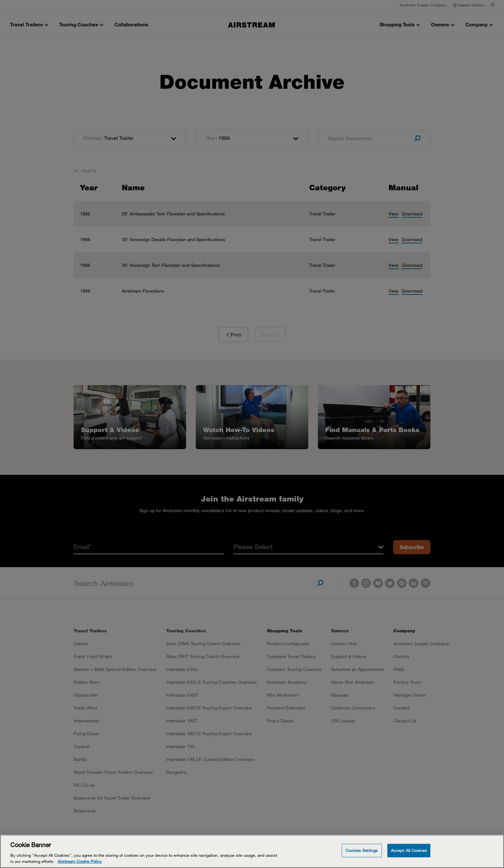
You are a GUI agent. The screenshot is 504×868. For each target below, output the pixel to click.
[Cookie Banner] (252, 851)
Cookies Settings (362, 850)
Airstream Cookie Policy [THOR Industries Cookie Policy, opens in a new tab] (80, 861)
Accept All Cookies (409, 850)
